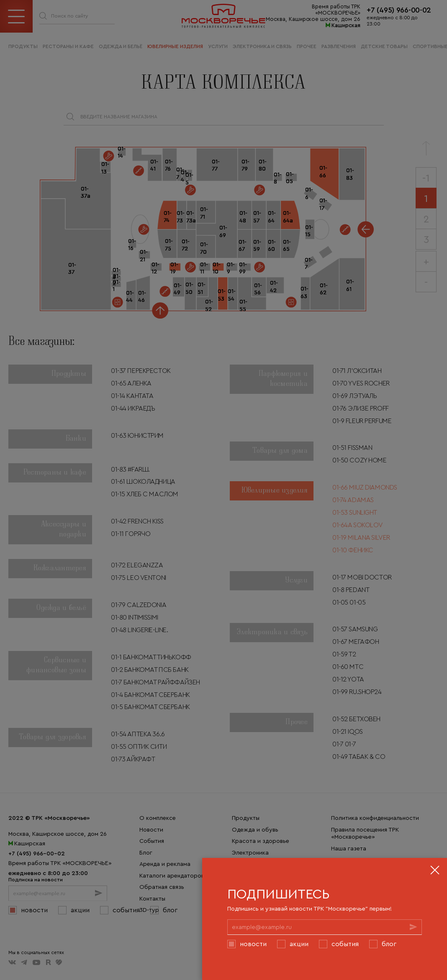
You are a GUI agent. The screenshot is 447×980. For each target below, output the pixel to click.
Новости (253, 944)
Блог (389, 944)
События (345, 944)
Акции (299, 944)
